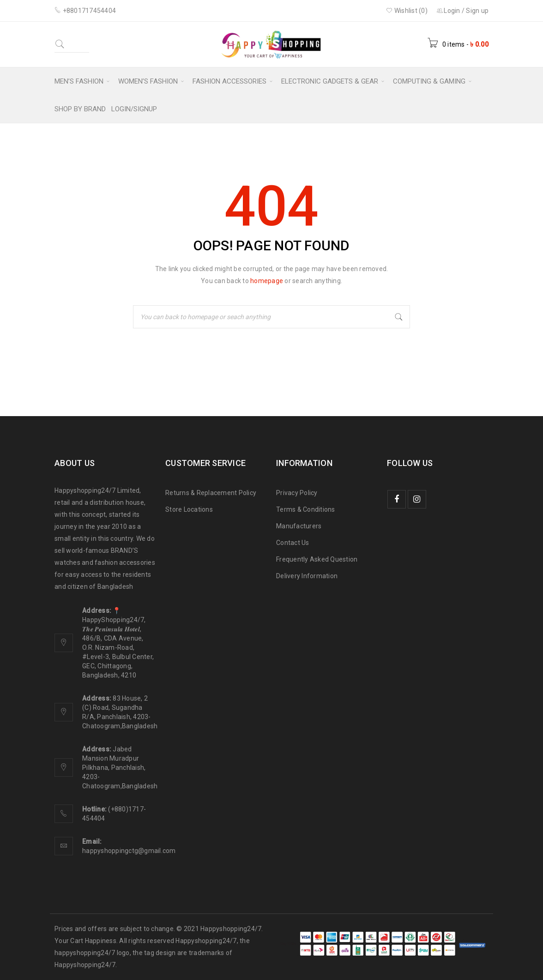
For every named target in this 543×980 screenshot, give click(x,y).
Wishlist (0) (407, 11)
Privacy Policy (297, 493)
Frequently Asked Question (317, 559)
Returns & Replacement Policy (211, 493)
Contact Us (293, 543)
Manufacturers (299, 526)
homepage (267, 281)
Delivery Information (307, 576)
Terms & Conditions (306, 509)
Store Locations (189, 509)
